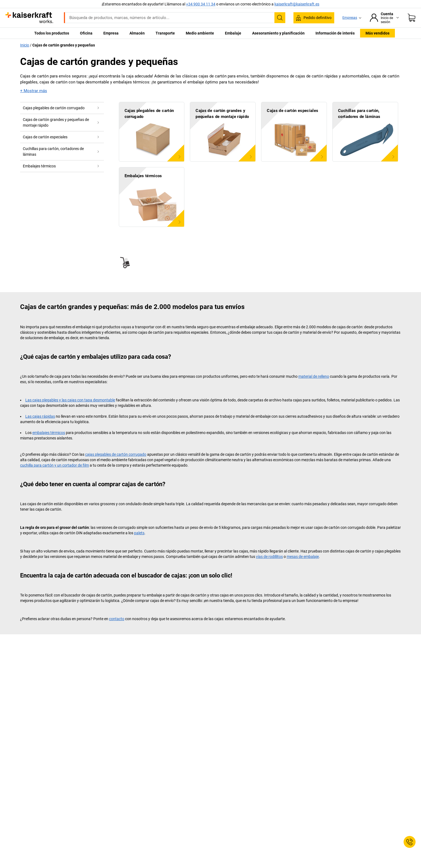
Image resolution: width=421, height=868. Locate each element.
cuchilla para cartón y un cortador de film (55, 465)
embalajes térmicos (49, 433)
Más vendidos (377, 33)
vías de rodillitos (269, 557)
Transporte (165, 33)
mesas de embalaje (303, 557)
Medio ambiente (200, 33)
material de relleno (314, 376)
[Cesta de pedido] (411, 18)
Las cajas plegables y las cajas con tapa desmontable (70, 400)
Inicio (25, 45)
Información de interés (335, 33)
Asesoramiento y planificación (278, 33)
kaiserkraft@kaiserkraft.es (297, 4)
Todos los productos (52, 33)
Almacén (137, 33)
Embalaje (233, 33)
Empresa (111, 33)
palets (139, 533)
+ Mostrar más (34, 91)
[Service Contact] (410, 842)
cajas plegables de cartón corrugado (116, 454)
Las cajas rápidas (40, 416)
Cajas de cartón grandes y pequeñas (64, 45)
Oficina (86, 33)
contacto (117, 619)
